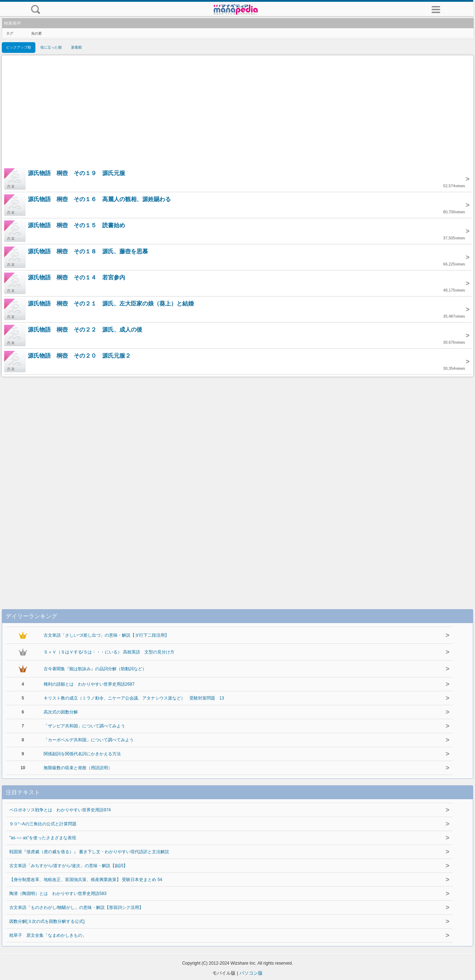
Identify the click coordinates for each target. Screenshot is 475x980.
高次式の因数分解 (61, 712)
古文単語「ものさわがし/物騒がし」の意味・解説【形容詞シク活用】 (76, 907)
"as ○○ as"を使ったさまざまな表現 (43, 838)
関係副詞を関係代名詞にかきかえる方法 (82, 754)
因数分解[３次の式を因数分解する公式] (47, 921)
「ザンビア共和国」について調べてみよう (84, 726)
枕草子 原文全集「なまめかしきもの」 (48, 935)
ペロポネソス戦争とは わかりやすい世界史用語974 (60, 810)
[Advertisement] (238, 113)
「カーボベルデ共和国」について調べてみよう (89, 740)
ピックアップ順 (19, 47)
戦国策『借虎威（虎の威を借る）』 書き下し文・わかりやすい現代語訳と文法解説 (89, 852)
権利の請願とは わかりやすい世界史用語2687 (89, 684)
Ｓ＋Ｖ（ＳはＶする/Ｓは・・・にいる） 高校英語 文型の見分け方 (109, 652)
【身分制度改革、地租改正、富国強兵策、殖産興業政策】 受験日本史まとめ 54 (86, 880)
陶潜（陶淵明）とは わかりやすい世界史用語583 (58, 894)
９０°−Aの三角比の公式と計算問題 (43, 824)
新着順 (76, 47)
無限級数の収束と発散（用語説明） (78, 768)
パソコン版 (251, 973)
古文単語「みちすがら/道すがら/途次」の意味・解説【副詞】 (68, 866)
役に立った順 (51, 47)
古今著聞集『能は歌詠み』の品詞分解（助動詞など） (95, 669)
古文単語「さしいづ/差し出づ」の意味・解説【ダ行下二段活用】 (106, 635)
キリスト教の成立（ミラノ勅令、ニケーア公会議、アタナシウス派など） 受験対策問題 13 (134, 698)
